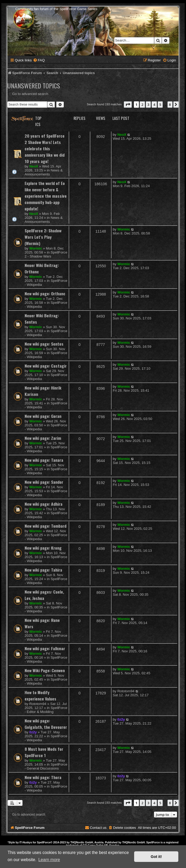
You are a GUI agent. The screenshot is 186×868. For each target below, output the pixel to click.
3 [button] (148, 105)
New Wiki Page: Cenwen (45, 670)
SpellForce (44, 842)
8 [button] (170, 105)
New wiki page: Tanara (44, 460)
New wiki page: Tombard (46, 526)
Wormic (36, 248)
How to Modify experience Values (40, 695)
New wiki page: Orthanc (45, 293)
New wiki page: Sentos (44, 344)
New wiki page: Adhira (44, 504)
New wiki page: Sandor (44, 482)
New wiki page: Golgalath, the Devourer (46, 724)
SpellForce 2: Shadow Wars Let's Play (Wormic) (43, 237)
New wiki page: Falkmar (45, 648)
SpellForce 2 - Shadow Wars (46, 254)
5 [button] (160, 105)
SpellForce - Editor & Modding (46, 710)
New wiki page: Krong (43, 548)
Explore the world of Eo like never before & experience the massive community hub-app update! (46, 196)
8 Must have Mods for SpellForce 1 (44, 752)
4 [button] (154, 105)
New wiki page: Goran (43, 416)
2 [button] (142, 105)
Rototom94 (38, 704)
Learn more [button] (49, 860)
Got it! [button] (156, 857)
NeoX (34, 166)
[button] (128, 105)
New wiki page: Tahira (43, 570)
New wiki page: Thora (43, 777)
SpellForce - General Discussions (46, 766)
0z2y (33, 732)
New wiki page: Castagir (46, 366)
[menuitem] (39, 60)
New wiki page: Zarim (43, 438)
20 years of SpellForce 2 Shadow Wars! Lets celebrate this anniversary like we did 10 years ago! (45, 148)
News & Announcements (44, 172)
